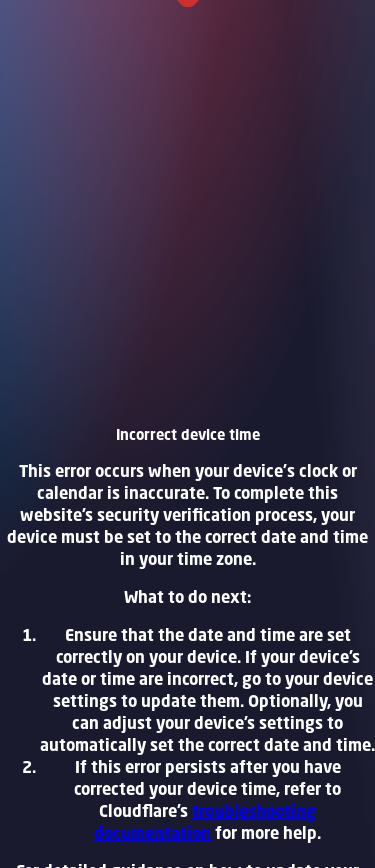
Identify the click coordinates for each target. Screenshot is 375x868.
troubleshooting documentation (205, 822)
